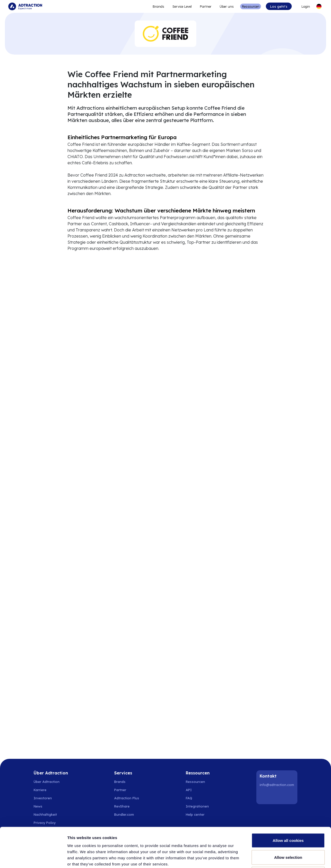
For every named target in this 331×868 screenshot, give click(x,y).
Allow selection (288, 818)
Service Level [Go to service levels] (182, 6)
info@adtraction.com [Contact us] (277, 785)
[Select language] (319, 6)
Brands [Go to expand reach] (158, 6)
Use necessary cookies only (288, 834)
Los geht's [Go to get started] (279, 6)
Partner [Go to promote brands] (206, 6)
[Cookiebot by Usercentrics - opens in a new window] (33, 858)
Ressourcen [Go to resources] (251, 6)
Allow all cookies (288, 801)
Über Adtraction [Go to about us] (47, 782)
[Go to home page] (25, 6)
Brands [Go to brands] (120, 782)
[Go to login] (304, 6)
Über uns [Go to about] (227, 6)
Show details (269, 858)
